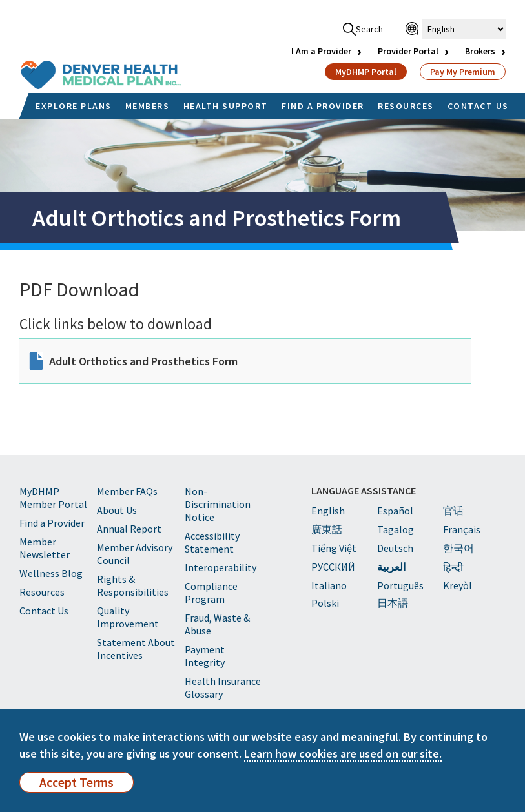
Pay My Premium (463, 72)
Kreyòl (458, 585)
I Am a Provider (321, 51)
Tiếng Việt (334, 548)
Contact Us (44, 611)
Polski (325, 603)
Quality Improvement (128, 617)
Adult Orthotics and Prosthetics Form (143, 361)
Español (395, 511)
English (328, 511)
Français (462, 529)
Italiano (329, 585)
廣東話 (327, 529)
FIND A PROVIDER (323, 106)
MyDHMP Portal (366, 72)
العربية (391, 567)
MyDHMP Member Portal (53, 498)
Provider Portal (408, 51)
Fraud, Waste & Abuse (217, 624)
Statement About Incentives (136, 649)
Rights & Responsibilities (133, 585)
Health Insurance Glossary (223, 687)
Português (400, 585)
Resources (42, 592)
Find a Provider (52, 523)
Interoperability (221, 567)
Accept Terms (77, 782)
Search (363, 29)
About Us (117, 510)
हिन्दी (453, 567)
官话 (453, 511)
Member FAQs (127, 491)
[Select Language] (464, 29)
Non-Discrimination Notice (218, 504)
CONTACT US (478, 106)
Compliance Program (211, 593)
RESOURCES (406, 106)
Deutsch (395, 548)
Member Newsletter (45, 548)
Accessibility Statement (212, 542)
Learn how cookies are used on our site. (343, 754)
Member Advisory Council (135, 554)
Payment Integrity (205, 656)
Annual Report (129, 529)
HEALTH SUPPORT (226, 106)
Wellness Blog (51, 573)
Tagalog (396, 529)
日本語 (393, 603)
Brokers (480, 51)
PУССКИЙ (333, 567)
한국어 (458, 548)
